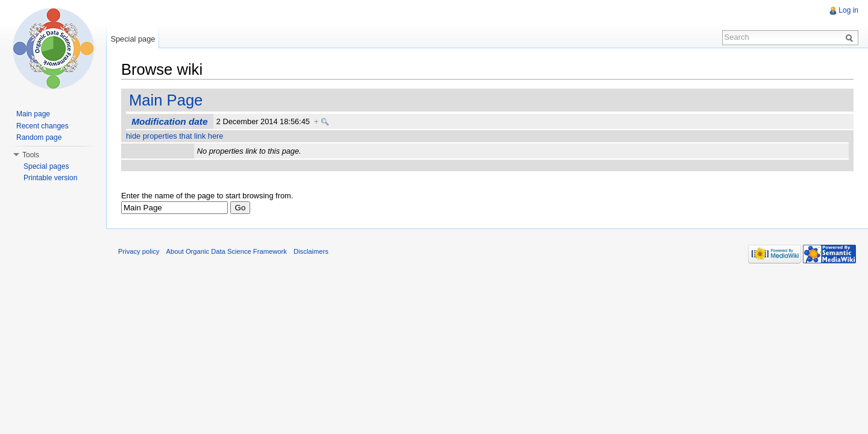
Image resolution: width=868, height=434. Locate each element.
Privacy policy (139, 251)
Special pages (46, 166)
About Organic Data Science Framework (227, 251)
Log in (848, 10)
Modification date (169, 121)
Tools (31, 155)
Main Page (166, 100)
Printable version (50, 178)
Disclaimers (311, 251)
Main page (33, 114)
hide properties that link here (175, 136)
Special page (133, 39)
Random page (39, 137)
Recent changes (42, 126)
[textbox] (175, 208)
